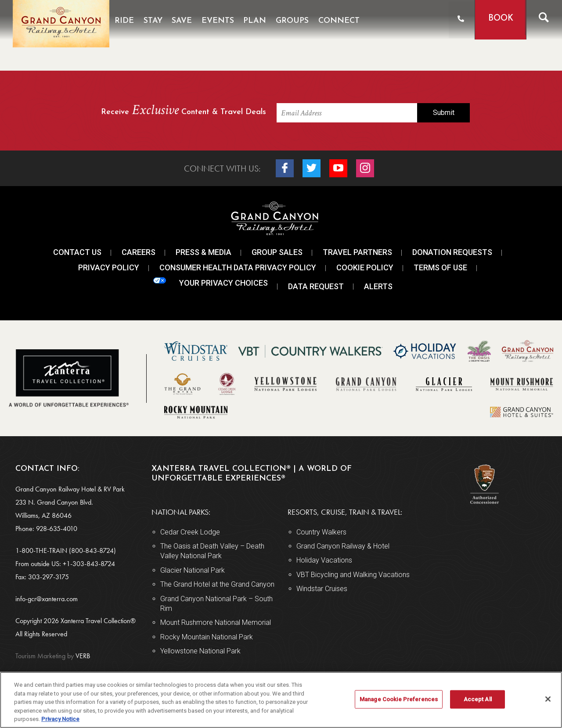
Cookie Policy (365, 267)
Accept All (478, 699)
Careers (139, 252)
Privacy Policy (109, 267)
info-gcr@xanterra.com (47, 599)
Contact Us (77, 252)
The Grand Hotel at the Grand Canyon (217, 584)
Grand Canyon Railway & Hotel (343, 546)
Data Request (316, 286)
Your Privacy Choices (211, 282)
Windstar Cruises (322, 589)
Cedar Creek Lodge (190, 532)
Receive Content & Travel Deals (184, 111)
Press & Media (204, 252)
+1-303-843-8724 (89, 564)
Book (499, 19)
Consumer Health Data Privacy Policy (238, 267)
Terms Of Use (440, 267)
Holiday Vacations (324, 560)
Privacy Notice (60, 719)
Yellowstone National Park (200, 651)
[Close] (548, 699)
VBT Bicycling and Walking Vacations (353, 575)
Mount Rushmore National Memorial (216, 622)
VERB (53, 656)
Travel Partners (357, 252)
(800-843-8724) (92, 550)
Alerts (378, 286)
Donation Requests (452, 252)
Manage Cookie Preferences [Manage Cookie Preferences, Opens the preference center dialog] (399, 699)
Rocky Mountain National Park (207, 637)
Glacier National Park (193, 570)
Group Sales (277, 252)
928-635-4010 (57, 529)
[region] (281, 700)
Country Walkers (321, 532)
